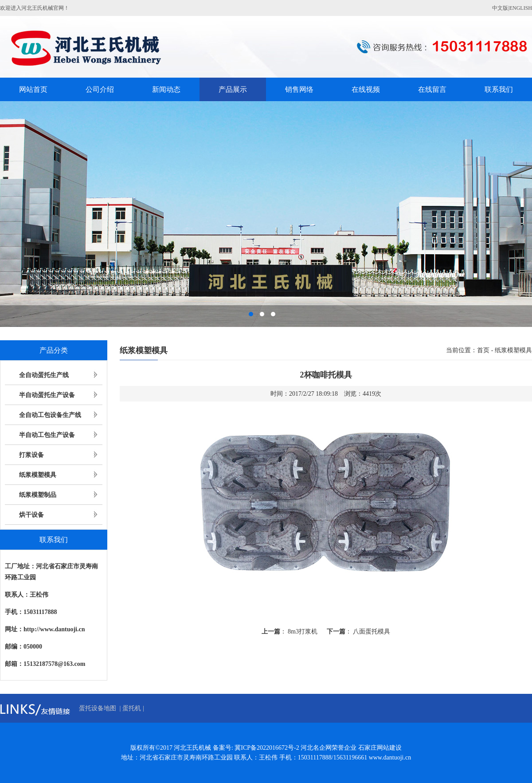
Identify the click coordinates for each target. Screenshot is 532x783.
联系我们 (499, 89)
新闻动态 (166, 89)
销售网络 (299, 89)
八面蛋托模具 (372, 632)
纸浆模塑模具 (38, 475)
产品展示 (233, 89)
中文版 (500, 8)
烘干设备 (31, 515)
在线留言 (432, 89)
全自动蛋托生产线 (44, 375)
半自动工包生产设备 (47, 435)
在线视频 (366, 89)
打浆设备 (31, 455)
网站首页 (33, 89)
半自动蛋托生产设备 (47, 395)
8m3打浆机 (303, 632)
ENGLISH (521, 8)
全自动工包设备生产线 (50, 415)
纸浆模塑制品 (38, 495)
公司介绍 (100, 89)
